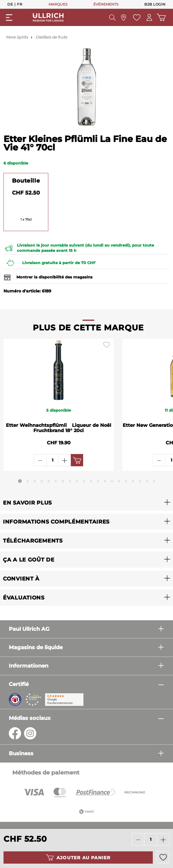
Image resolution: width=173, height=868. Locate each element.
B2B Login (155, 4)
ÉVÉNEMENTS (106, 4)
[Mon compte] (149, 17)
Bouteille (26, 181)
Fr (20, 4)
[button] (87, 503)
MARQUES (58, 4)
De (10, 4)
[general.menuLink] (9, 18)
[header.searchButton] (112, 18)
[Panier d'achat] (161, 17)
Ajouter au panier (78, 857)
